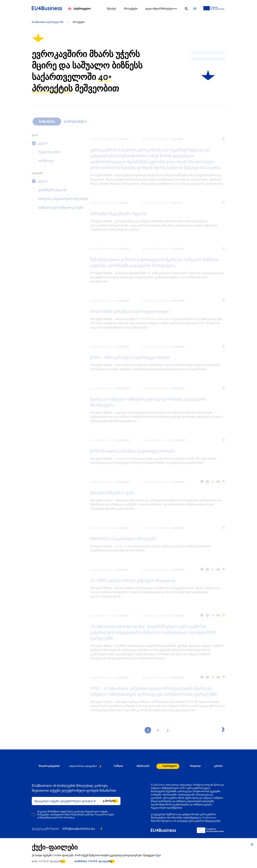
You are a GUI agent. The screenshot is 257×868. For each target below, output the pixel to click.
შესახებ (111, 9)
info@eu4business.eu (79, 829)
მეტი (158, 855)
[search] (186, 9)
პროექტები (131, 9)
